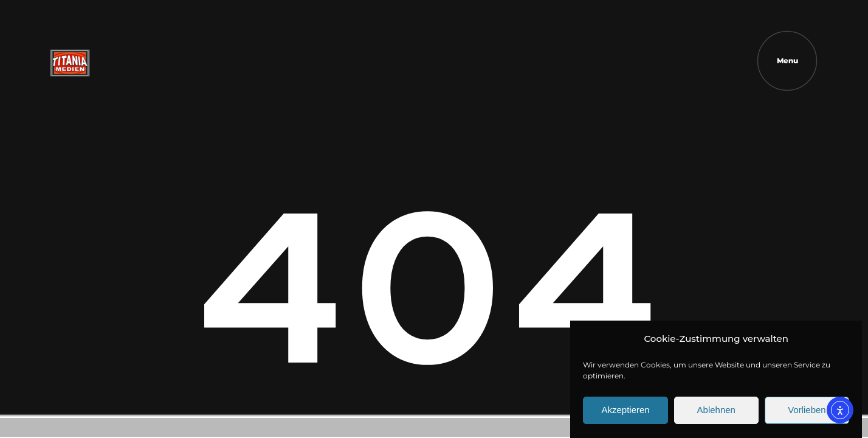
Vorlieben (807, 413)
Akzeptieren (625, 413)
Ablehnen (716, 413)
